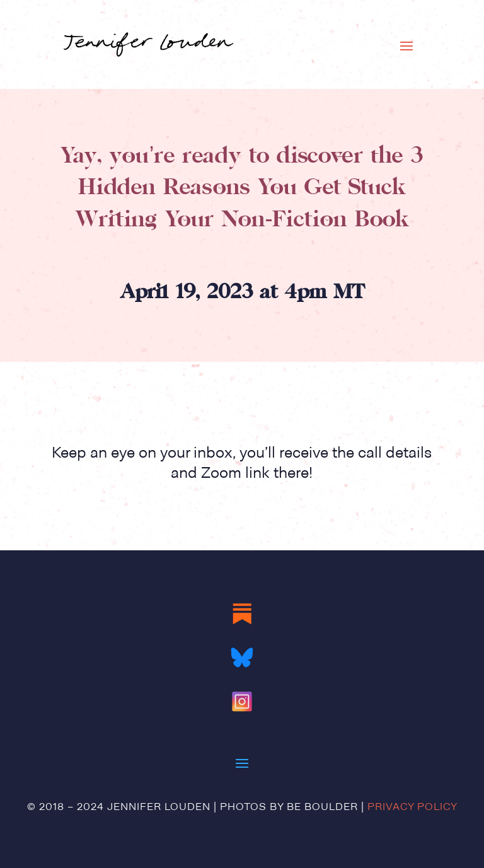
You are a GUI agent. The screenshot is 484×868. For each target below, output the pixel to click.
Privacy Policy (412, 807)
